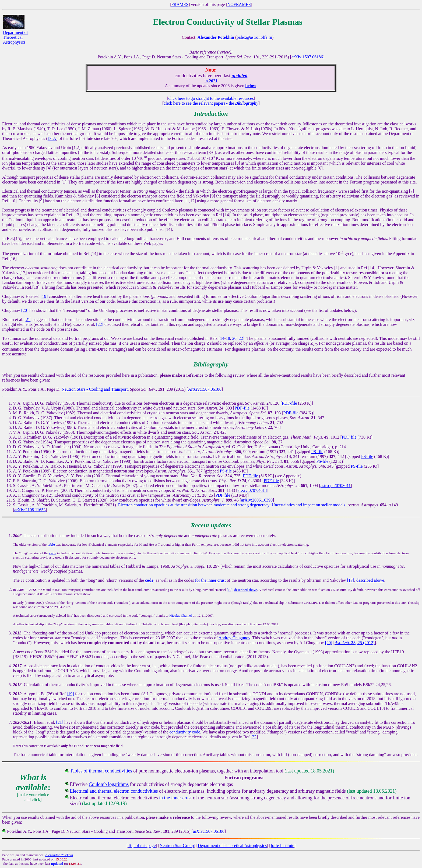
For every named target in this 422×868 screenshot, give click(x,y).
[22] (100, 324)
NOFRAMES (239, 4)
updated (57, 864)
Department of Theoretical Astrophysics (15, 37)
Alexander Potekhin (59, 855)
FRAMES (180, 4)
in (211, 81)
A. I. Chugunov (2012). (33, 495)
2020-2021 (22, 722)
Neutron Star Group (177, 846)
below (251, 86)
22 (241, 338)
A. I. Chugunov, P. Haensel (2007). (43, 490)
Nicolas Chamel (180, 615)
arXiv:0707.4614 (252, 490)
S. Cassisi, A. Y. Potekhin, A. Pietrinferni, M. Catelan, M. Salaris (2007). (76, 486)
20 (234, 338)
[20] (25, 310)
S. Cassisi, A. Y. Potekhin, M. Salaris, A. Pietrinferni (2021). (65, 505)
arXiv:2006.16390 (257, 500)
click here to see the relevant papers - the (211, 103)
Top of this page (142, 846)
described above (370, 580)
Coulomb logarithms (109, 784)
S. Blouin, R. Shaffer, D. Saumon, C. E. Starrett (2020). (61, 500)
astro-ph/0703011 (336, 486)
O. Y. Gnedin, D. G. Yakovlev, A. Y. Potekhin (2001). (59, 476)
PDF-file (289, 403)
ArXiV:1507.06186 (205, 389)
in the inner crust (175, 798)
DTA (52, 138)
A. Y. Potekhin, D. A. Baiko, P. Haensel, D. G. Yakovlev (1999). (68, 466)
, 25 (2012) (355, 643)
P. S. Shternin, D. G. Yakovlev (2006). (46, 481)
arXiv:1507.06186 (307, 57)
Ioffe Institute (282, 846)
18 (228, 338)
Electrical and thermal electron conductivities (114, 791)
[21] (28, 320)
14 (222, 338)
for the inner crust (210, 580)
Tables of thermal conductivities (101, 771)
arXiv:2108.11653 (30, 510)
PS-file (317, 452)
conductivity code (185, 732)
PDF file (349, 437)
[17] (351, 580)
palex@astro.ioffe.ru (254, 37)
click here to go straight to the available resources (211, 98)
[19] (44, 296)
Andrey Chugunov (234, 638)
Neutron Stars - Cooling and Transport (95, 389)
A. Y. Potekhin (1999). (32, 471)
